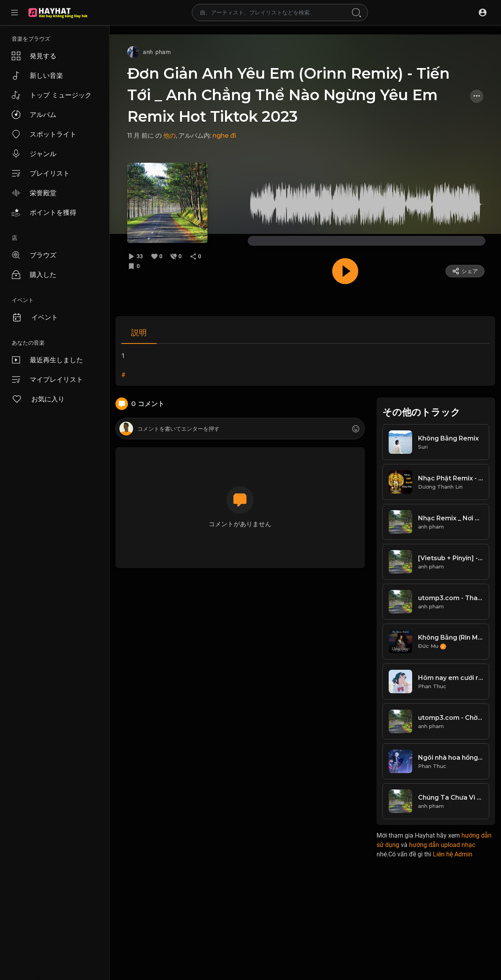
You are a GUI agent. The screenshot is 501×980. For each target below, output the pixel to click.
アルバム (34, 115)
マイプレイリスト (47, 379)
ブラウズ (34, 255)
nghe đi (224, 136)
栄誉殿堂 (34, 193)
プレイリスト (41, 173)
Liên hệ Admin (453, 854)
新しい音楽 (37, 76)
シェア (465, 271)
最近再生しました (47, 360)
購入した (34, 275)
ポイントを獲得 (44, 212)
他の (169, 136)
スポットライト (44, 134)
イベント (35, 317)
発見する (34, 56)
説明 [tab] (139, 333)
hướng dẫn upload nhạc (442, 845)
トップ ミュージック (52, 95)
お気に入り (38, 399)
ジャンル (34, 154)
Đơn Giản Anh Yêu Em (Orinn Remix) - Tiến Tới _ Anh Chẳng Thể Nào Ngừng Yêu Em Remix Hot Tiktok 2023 (288, 95)
